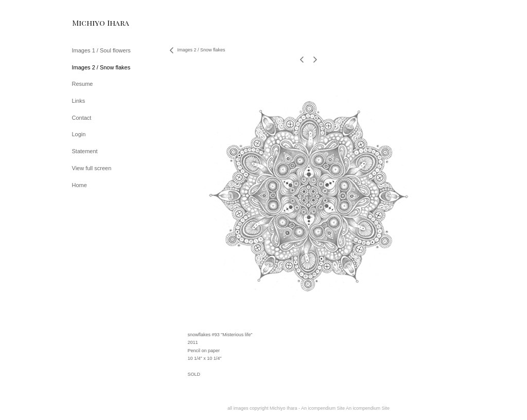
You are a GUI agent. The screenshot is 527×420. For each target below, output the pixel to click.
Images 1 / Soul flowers (101, 50)
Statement (85, 151)
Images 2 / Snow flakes (101, 67)
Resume (83, 84)
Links (79, 101)
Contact (82, 118)
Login (79, 134)
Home (80, 185)
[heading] (98, 23)
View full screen (92, 168)
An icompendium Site (368, 408)
